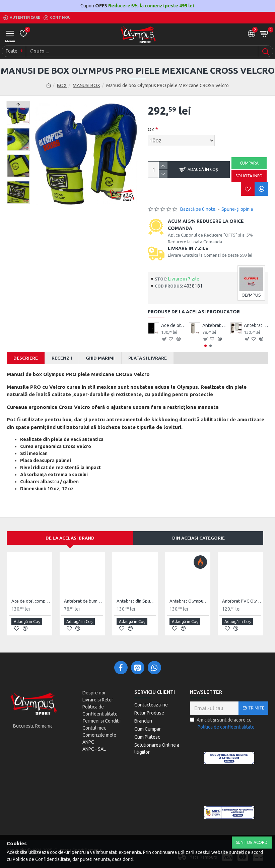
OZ (151, 129)
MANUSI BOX (86, 85)
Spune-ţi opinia (237, 209)
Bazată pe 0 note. (198, 209)
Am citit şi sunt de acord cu (223, 724)
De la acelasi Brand (70, 538)
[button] (18, 202)
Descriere (26, 358)
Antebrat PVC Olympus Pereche (242, 601)
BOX (62, 85)
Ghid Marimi (100, 358)
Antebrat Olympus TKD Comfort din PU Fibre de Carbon (189, 601)
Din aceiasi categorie (198, 538)
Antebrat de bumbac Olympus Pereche (215, 325)
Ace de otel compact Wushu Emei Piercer (174, 325)
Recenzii (62, 358)
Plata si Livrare (148, 358)
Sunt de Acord (252, 842)
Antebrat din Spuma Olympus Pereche (256, 325)
